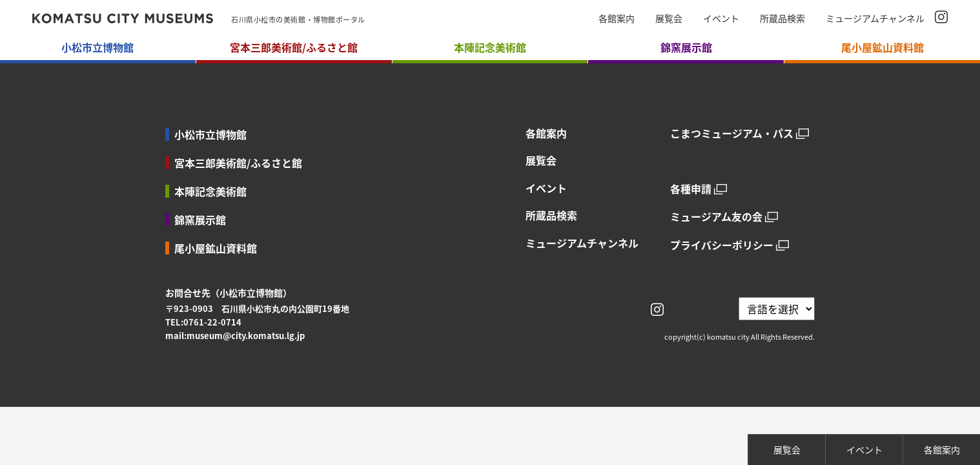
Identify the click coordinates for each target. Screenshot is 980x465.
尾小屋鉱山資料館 (216, 248)
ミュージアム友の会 (716, 217)
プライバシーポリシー (722, 245)
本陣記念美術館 (210, 191)
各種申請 (691, 189)
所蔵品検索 (782, 18)
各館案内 (617, 18)
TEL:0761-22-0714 (203, 322)
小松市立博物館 (210, 134)
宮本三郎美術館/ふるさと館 (238, 163)
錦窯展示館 (200, 220)
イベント (721, 18)
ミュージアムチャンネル (875, 18)
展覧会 (669, 18)
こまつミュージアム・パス (732, 133)
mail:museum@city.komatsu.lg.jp (235, 336)
